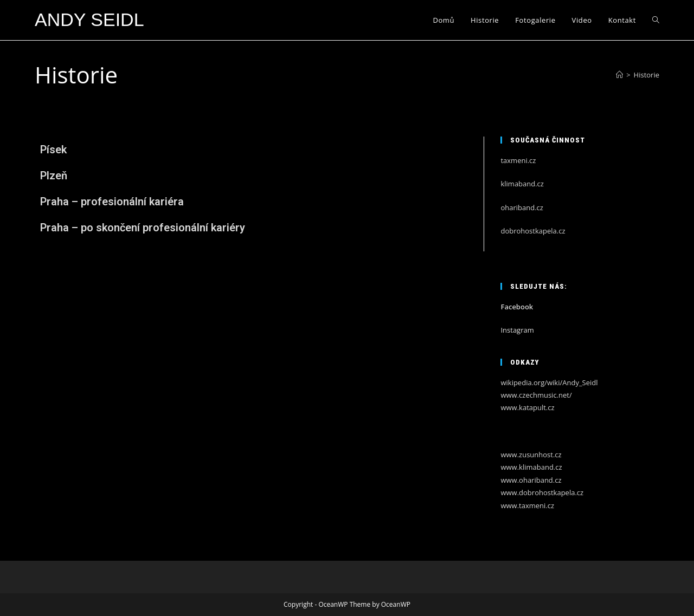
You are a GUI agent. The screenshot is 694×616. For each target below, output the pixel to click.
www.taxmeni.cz (527, 505)
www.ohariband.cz (531, 480)
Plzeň (54, 176)
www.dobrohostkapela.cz (542, 492)
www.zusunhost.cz (531, 455)
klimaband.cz (522, 184)
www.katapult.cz (527, 407)
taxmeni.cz (518, 160)
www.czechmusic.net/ (536, 395)
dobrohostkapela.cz (533, 231)
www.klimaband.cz (531, 467)
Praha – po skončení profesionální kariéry (143, 228)
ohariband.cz (522, 208)
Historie (647, 75)
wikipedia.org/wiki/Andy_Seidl (549, 382)
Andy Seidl (89, 20)
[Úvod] (619, 75)
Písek (53, 150)
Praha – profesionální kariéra (112, 202)
